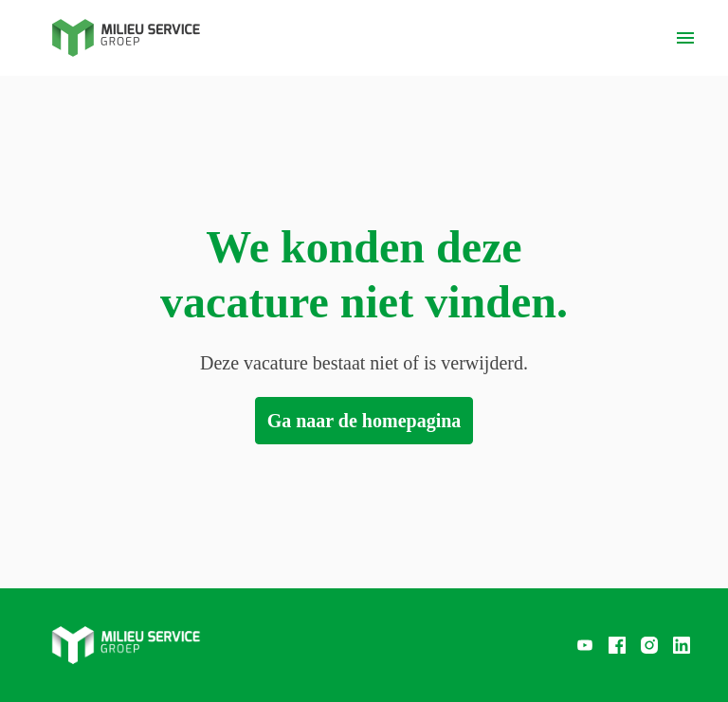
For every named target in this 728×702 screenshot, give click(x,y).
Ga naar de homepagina (364, 421)
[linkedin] (682, 645)
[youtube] (585, 645)
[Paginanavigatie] (685, 38)
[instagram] (649, 645)
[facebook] (617, 645)
